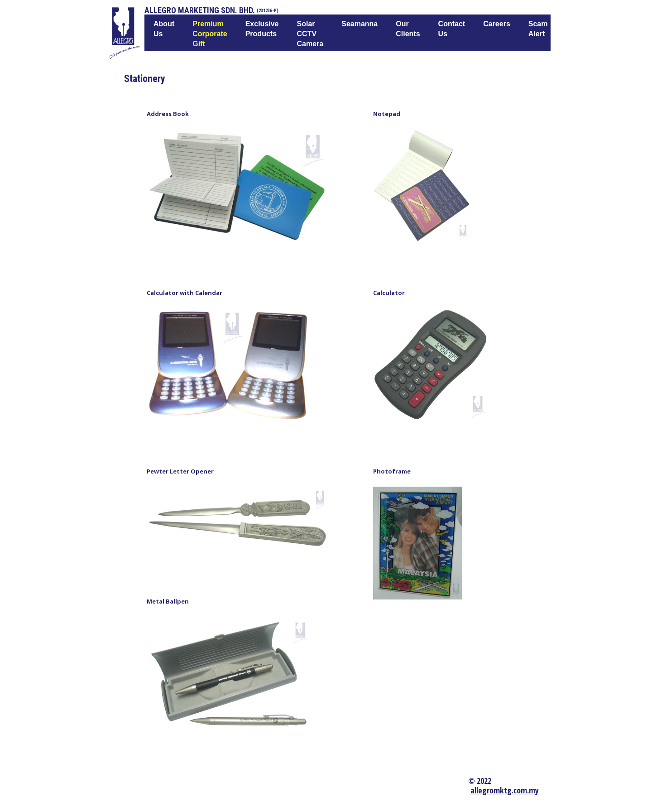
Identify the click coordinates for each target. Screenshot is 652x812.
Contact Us (452, 29)
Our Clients (408, 29)
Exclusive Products (262, 29)
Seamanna (360, 24)
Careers (497, 24)
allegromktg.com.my (505, 790)
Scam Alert (538, 29)
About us (164, 29)
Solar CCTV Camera (310, 34)
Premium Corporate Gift (210, 34)
